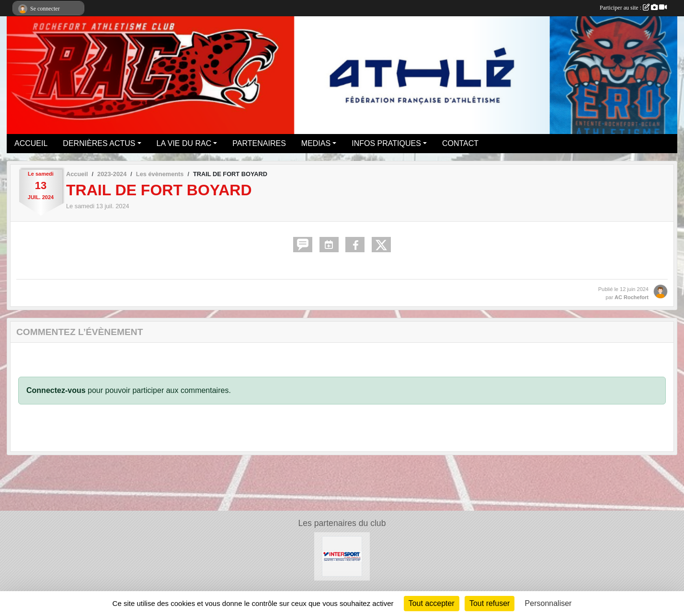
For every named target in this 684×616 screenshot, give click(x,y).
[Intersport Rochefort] (342, 556)
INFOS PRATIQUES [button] (386, 143)
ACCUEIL (31, 143)
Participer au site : (633, 8)
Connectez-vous (56, 390)
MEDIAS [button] (316, 143)
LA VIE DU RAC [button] (184, 143)
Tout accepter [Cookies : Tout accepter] (432, 603)
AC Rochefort (632, 297)
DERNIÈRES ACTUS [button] (99, 143)
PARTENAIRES (259, 143)
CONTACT (460, 143)
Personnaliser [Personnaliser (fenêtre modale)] (548, 603)
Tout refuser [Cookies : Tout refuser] (490, 603)
